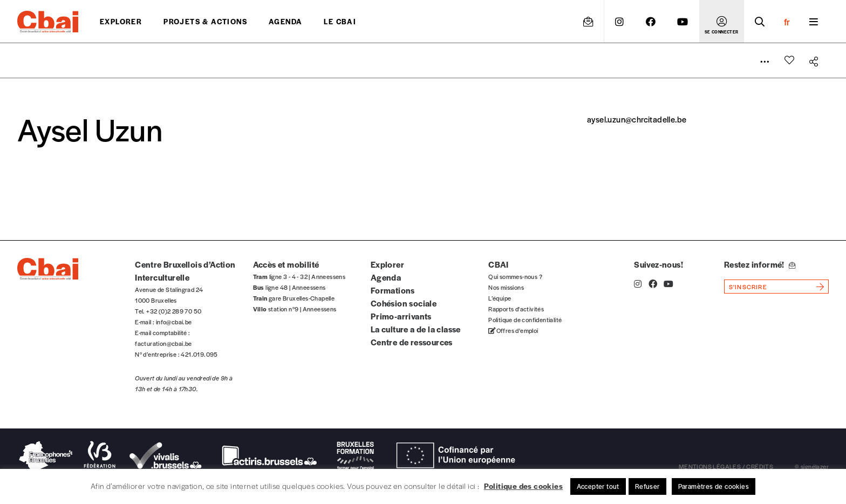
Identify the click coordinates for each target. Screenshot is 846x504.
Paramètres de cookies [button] (714, 486)
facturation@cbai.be (163, 343)
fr (787, 22)
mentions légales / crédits (726, 466)
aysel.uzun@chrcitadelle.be (637, 119)
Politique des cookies (523, 486)
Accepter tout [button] (598, 486)
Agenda (285, 21)
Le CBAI (340, 21)
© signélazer (812, 466)
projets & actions (205, 21)
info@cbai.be (174, 322)
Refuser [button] (647, 486)
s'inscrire (748, 287)
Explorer (121, 21)
